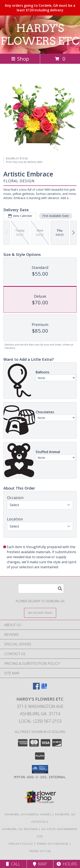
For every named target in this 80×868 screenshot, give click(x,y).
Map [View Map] (40, 864)
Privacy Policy (21, 844)
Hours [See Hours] (67, 864)
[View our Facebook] (36, 688)
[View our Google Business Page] (44, 688)
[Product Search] (41, 588)
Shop (20, 59)
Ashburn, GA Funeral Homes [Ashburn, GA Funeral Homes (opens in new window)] (28, 814)
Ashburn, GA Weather (20, 829)
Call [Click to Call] (13, 864)
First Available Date (56, 216)
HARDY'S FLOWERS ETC (40, 35)
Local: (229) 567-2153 (40, 721)
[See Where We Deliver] (40, 613)
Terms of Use (40, 851)
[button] (40, 769)
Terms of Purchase (53, 844)
